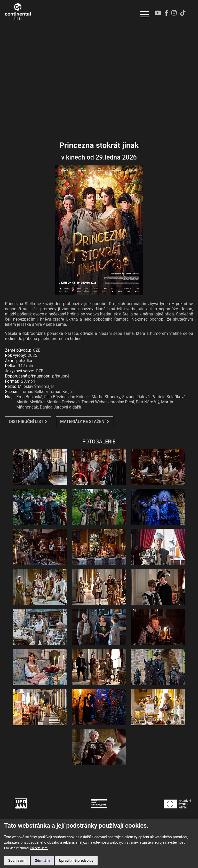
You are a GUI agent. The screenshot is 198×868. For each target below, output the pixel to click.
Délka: (11, 366)
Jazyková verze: (19, 371)
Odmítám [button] (42, 861)
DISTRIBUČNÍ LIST (28, 422)
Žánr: (10, 361)
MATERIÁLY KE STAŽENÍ (85, 422)
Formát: (12, 381)
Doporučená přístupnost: (27, 376)
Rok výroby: (15, 355)
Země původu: (18, 350)
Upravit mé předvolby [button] (76, 861)
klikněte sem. (39, 848)
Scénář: (12, 392)
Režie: (10, 386)
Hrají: (10, 397)
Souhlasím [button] (17, 861)
